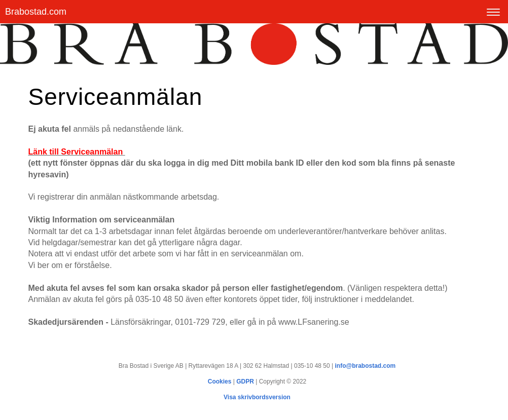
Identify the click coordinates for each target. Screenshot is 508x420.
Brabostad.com (36, 12)
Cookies (220, 381)
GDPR (245, 381)
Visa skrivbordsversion (257, 397)
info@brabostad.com (366, 366)
